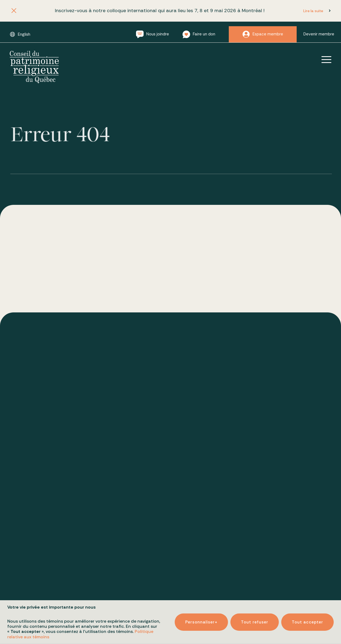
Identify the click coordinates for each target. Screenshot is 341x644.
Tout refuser (255, 619)
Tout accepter (307, 619)
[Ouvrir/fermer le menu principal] (323, 59)
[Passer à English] (20, 34)
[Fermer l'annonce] (14, 11)
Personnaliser (201, 619)
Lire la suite (313, 11)
